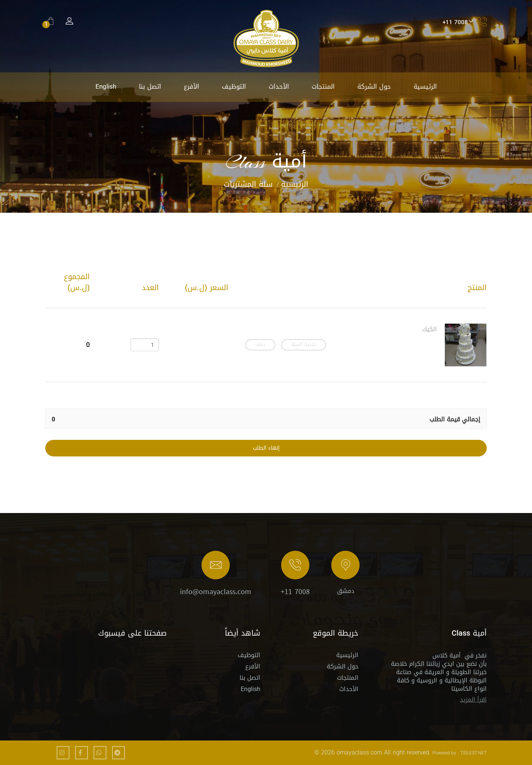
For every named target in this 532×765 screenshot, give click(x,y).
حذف (260, 345)
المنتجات (323, 86)
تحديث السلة (304, 345)
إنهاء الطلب (266, 448)
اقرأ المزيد (473, 700)
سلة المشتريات (248, 184)
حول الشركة (374, 86)
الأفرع (191, 86)
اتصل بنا (150, 86)
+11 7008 (295, 592)
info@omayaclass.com (216, 592)
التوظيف (234, 86)
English (106, 86)
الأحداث (279, 86)
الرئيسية (425, 86)
